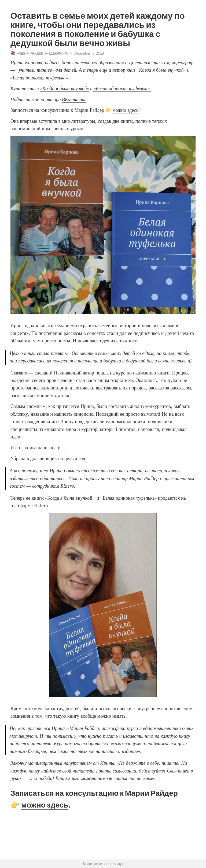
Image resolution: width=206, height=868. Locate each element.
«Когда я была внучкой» (70, 498)
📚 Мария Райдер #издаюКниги (39, 53)
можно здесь (125, 110)
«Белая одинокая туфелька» (129, 498)
